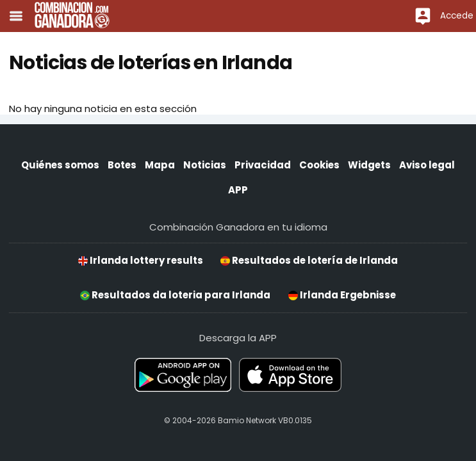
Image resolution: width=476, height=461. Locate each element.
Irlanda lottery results (141, 260)
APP (238, 190)
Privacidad (263, 165)
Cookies (319, 165)
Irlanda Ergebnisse (342, 295)
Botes (122, 165)
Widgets (369, 165)
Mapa (160, 165)
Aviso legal (427, 165)
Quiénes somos (60, 165)
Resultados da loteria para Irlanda (175, 295)
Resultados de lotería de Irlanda (309, 260)
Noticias (205, 165)
